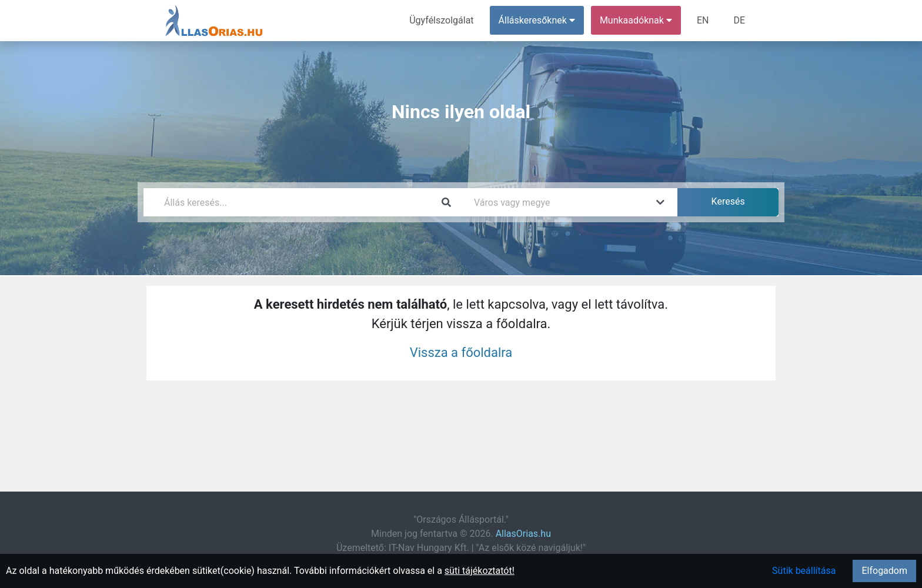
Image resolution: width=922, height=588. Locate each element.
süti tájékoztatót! (480, 571)
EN (703, 20)
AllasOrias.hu (523, 534)
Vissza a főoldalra (461, 353)
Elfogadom (884, 571)
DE (739, 20)
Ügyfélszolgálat (441, 20)
